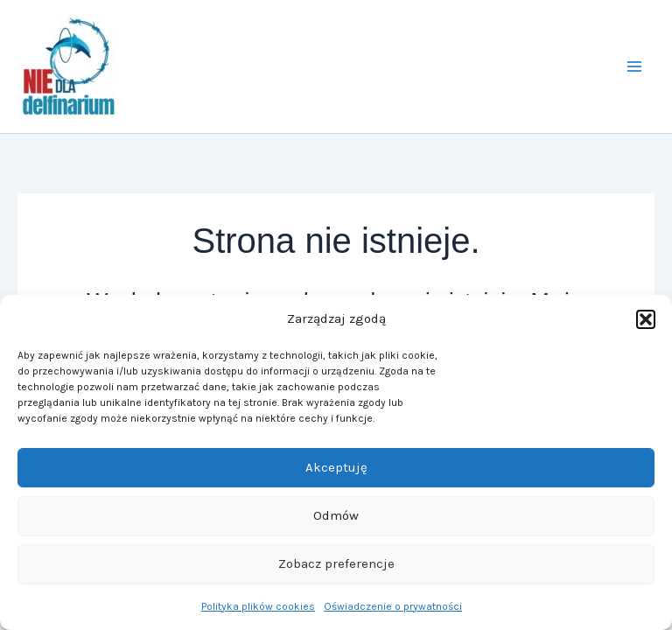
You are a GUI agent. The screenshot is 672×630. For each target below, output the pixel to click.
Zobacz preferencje (336, 563)
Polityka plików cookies (258, 606)
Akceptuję (336, 467)
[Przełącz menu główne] (635, 66)
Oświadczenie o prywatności (393, 606)
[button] (646, 319)
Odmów (336, 515)
